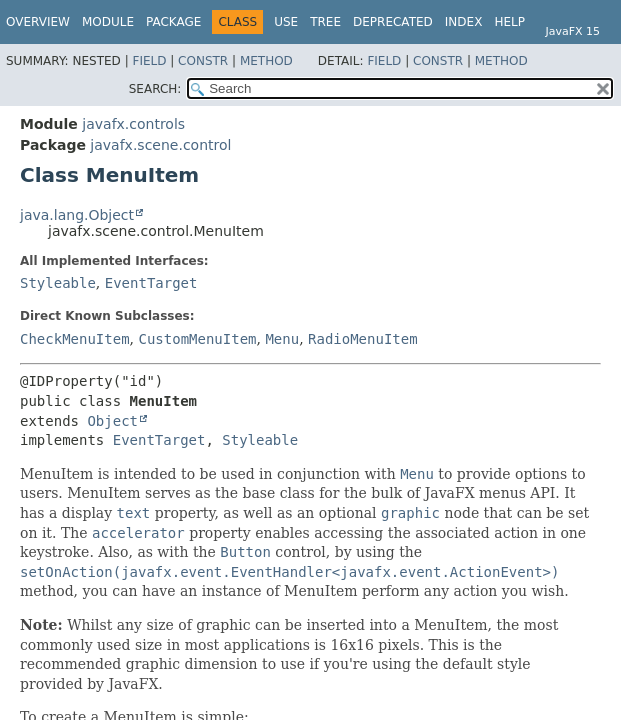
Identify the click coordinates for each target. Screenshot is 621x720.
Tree (325, 22)
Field (149, 61)
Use (286, 22)
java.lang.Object (77, 215)
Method (266, 61)
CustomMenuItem (197, 339)
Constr (203, 61)
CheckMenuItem (75, 339)
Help (509, 22)
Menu (282, 339)
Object (112, 421)
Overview (38, 22)
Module (108, 22)
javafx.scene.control (160, 145)
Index (464, 22)
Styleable (58, 283)
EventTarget (151, 283)
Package (173, 22)
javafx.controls (133, 124)
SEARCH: (155, 89)
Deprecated (393, 22)
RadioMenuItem (363, 339)
